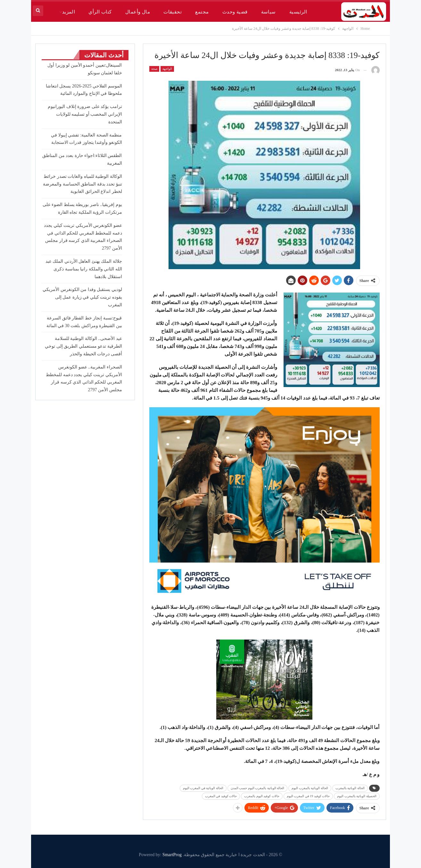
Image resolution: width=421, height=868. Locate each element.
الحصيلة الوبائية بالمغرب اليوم (357, 796)
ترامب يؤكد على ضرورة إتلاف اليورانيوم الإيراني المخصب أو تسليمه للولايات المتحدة (85, 114)
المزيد (69, 12)
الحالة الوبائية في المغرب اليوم (203, 788)
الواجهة (167, 69)
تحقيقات (173, 12)
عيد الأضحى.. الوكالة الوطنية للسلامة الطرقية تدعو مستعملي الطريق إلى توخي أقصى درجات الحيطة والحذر (83, 346)
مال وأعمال (138, 12)
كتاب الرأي (100, 12)
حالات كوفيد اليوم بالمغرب (262, 796)
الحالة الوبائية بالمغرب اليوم (310, 788)
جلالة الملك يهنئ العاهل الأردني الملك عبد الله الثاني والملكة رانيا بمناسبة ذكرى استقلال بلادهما (84, 269)
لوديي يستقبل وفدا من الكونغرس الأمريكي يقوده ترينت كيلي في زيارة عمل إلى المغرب (82, 297)
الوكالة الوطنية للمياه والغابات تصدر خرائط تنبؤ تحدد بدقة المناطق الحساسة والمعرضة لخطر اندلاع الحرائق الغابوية (83, 184)
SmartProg (172, 855)
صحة (154, 69)
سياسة (268, 12)
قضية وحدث (235, 12)
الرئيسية (298, 12)
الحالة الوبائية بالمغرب (350, 788)
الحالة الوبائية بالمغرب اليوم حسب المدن (258, 788)
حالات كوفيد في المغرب (221, 796)
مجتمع (202, 12)
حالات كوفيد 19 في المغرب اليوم (308, 796)
